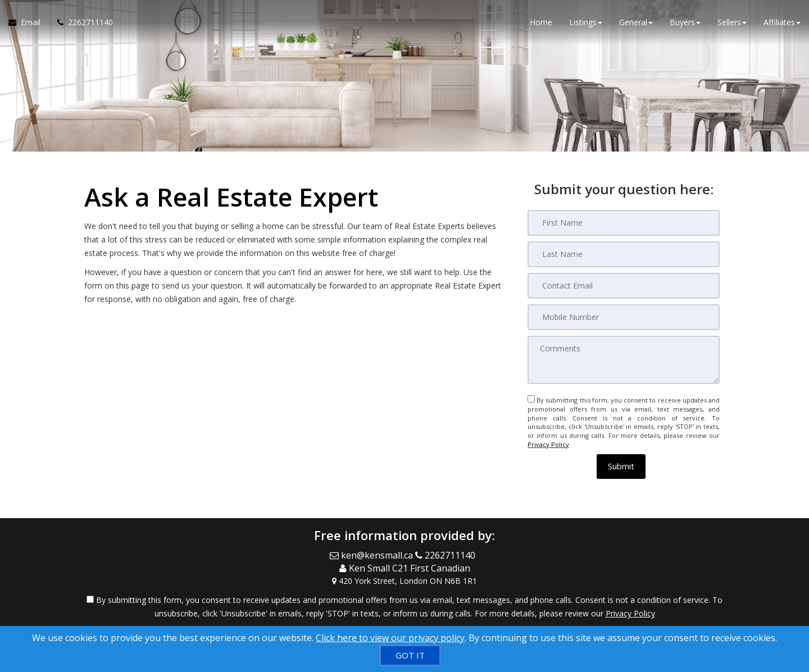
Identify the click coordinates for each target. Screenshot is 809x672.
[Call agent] (81, 22)
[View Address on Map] (404, 581)
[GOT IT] (410, 655)
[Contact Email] (624, 286)
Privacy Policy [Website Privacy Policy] (548, 444)
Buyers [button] (685, 22)
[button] (621, 466)
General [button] (636, 22)
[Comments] (624, 360)
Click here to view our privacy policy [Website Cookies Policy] (390, 638)
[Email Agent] (29, 22)
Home (541, 22)
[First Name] (624, 223)
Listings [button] (586, 22)
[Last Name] (624, 254)
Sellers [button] (732, 22)
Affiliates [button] (782, 22)
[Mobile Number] (624, 317)
